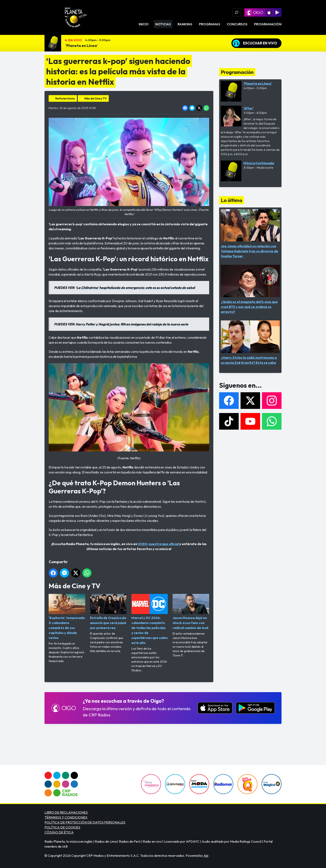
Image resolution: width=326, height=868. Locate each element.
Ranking (185, 24)
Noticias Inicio (65, 98)
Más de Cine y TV (96, 98)
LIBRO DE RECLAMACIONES (66, 812)
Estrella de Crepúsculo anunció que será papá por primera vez (108, 612)
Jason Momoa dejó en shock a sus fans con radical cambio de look (191, 612)
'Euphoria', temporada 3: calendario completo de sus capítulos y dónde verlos (67, 617)
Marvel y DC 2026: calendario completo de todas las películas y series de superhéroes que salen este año (150, 619)
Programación (268, 24)
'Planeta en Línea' (82, 46)
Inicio (144, 24)
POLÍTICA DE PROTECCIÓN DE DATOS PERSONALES (85, 822)
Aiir (206, 856)
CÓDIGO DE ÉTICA (59, 832)
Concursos (237, 24)
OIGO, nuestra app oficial (158, 544)
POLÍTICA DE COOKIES (62, 827)
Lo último (232, 200)
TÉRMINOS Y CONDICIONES (66, 817)
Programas (210, 24)
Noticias (163, 24)
